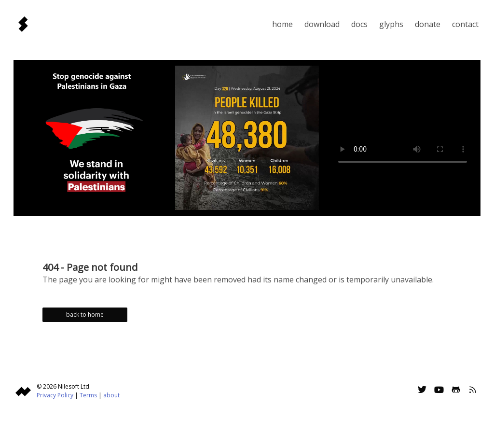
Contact (465, 24)
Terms (88, 395)
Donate (428, 24)
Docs (359, 24)
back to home (85, 315)
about (111, 395)
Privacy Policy (55, 395)
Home (282, 24)
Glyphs (391, 24)
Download (322, 24)
